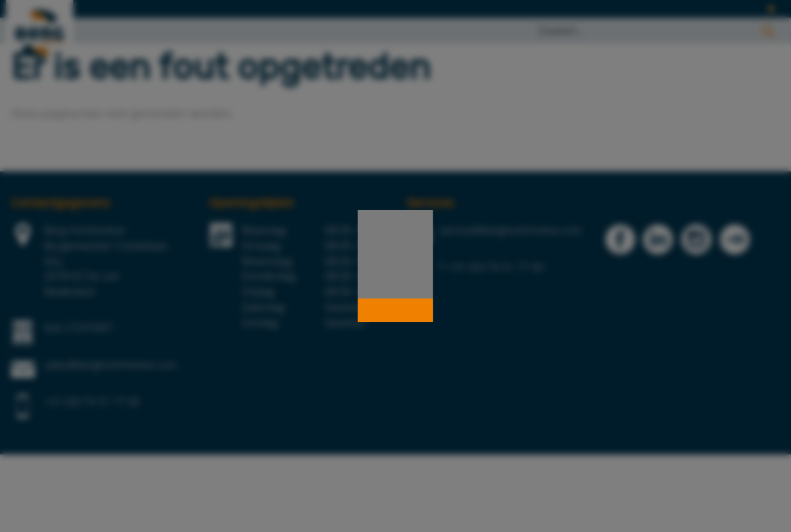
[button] (395, 310)
